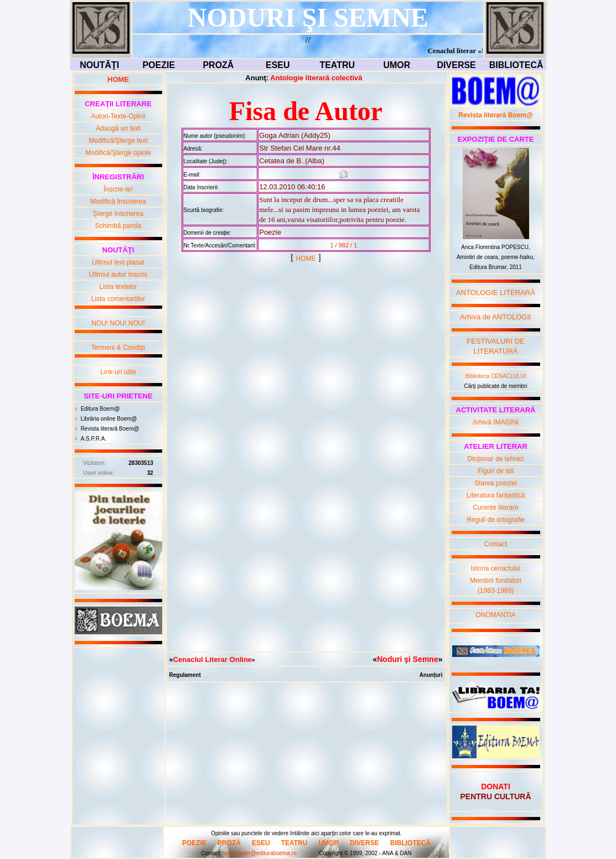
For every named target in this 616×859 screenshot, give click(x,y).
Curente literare (496, 508)
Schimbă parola (118, 226)
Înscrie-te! (118, 189)
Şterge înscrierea (118, 214)
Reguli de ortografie (496, 520)
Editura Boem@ (100, 409)
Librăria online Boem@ (109, 419)
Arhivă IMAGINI (496, 422)
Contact (496, 544)
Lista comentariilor (118, 299)
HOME (306, 258)
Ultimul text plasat (118, 262)
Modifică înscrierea (118, 201)
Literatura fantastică (496, 495)
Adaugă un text (118, 128)
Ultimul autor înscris (118, 275)
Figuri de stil (496, 471)
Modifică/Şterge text (118, 141)
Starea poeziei (496, 483)
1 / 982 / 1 (343, 245)
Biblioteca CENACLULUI (496, 376)
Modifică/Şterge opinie (118, 153)
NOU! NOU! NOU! (118, 323)
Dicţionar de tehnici (495, 459)
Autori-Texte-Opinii (118, 116)
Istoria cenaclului (496, 568)
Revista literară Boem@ (110, 429)
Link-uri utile (118, 372)
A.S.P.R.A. (94, 439)
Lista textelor (118, 287)
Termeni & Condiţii (118, 348)
